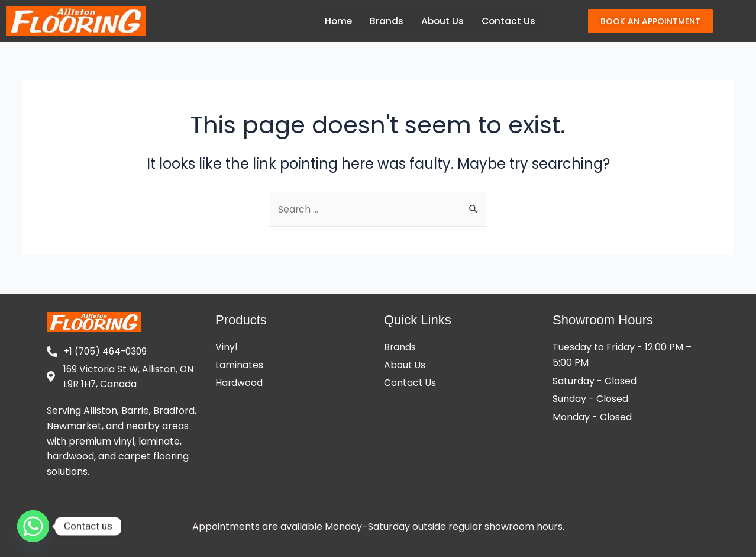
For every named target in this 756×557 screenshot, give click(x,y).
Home (335, 21)
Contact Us (508, 21)
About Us (441, 21)
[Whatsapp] (33, 526)
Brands (384, 21)
